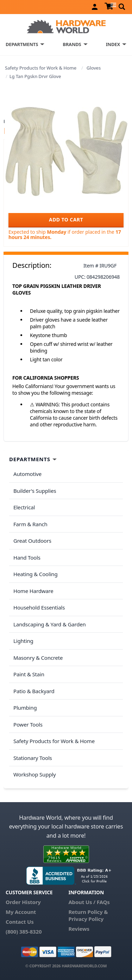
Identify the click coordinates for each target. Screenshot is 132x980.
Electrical (24, 507)
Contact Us (20, 922)
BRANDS (72, 44)
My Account (21, 912)
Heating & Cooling (36, 574)
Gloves (94, 68)
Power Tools (28, 724)
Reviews (79, 929)
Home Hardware (33, 591)
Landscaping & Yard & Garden (50, 624)
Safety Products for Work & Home (41, 68)
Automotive (27, 474)
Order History (23, 902)
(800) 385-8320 (24, 931)
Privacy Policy (86, 919)
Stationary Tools (33, 758)
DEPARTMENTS (22, 44)
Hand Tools (27, 557)
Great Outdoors (32, 541)
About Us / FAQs (89, 902)
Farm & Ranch (30, 524)
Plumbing (25, 708)
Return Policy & (88, 912)
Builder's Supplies (35, 491)
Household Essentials (39, 607)
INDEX (113, 44)
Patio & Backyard (34, 691)
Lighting (23, 641)
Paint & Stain (29, 674)
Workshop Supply (35, 774)
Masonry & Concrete (38, 658)
